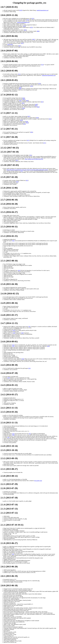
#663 (24, 99)
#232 (13, 345)
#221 (30, 368)
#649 (38, 107)
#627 (29, 116)
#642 (20, 101)
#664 (23, 98)
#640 (23, 108)
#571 (45, 143)
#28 (13, 554)
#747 (33, 19)
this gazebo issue (38, 481)
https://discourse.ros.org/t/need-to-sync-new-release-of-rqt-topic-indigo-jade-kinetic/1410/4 (27, 170)
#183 (13, 346)
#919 (28, 20)
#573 (28, 140)
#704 (39, 84)
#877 (22, 43)
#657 (42, 102)
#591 (24, 124)
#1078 (21, 10)
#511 (31, 155)
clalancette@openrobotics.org (49, 75)
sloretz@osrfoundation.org (23, 22)
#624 (27, 123)
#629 (21, 120)
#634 (50, 119)
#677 (21, 87)
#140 (13, 435)
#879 (25, 30)
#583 (32, 132)
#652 (36, 106)
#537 (22, 171)
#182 (48, 346)
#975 (31, 27)
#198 (9, 44)
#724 (42, 65)
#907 (34, 39)
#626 (27, 121)
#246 (14, 330)
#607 (37, 104)
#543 (17, 182)
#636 (37, 118)
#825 (11, 44)
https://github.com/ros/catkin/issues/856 (34, 159)
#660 (27, 101)
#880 (38, 31)
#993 (24, 26)
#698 (20, 89)
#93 (29, 327)
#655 (23, 103)
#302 (13, 241)
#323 (19, 270)
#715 (19, 74)
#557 (17, 160)
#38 (30, 434)
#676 (32, 86)
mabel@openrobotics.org (42, 10)
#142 (13, 434)
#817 (20, 46)
